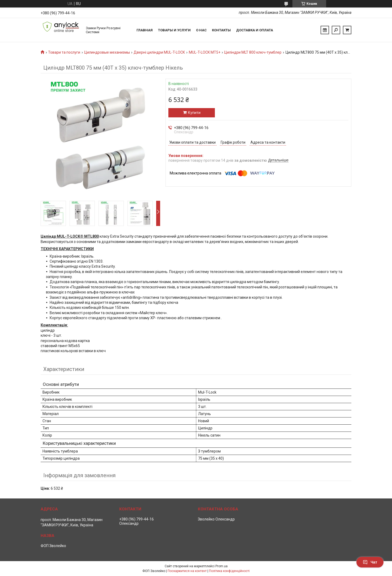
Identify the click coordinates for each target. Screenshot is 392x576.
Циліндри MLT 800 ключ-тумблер (253, 52)
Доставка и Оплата (255, 30)
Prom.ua (221, 566)
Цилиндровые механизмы (107, 52)
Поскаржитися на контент (187, 571)
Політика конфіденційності (229, 571)
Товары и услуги (174, 30)
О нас (201, 30)
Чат (370, 562)
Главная (145, 30)
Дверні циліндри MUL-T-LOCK (159, 52)
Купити (194, 113)
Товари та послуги (64, 52)
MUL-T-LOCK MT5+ (205, 52)
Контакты (221, 30)
